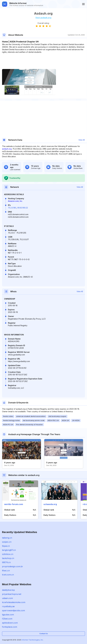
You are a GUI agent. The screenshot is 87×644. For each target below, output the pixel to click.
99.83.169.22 (23, 208)
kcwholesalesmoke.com (14, 602)
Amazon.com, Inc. (15, 201)
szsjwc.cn (7, 542)
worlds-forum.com (14, 504)
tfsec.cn (6, 571)
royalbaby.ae (8, 606)
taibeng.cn (7, 538)
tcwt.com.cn (8, 575)
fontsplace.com (10, 627)
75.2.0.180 (12, 208)
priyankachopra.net (12, 594)
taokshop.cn (8, 558)
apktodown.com (10, 623)
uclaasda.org (50, 504)
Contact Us (44, 634)
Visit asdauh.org (43, 18)
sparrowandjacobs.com (13, 610)
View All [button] (82, 140)
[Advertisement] (43, 61)
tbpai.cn (6, 546)
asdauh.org (7, 149)
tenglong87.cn (9, 550)
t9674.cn (6, 562)
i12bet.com (7, 619)
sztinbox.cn (8, 554)
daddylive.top (8, 590)
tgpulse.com (8, 615)
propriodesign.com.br (13, 566)
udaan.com (7, 598)
